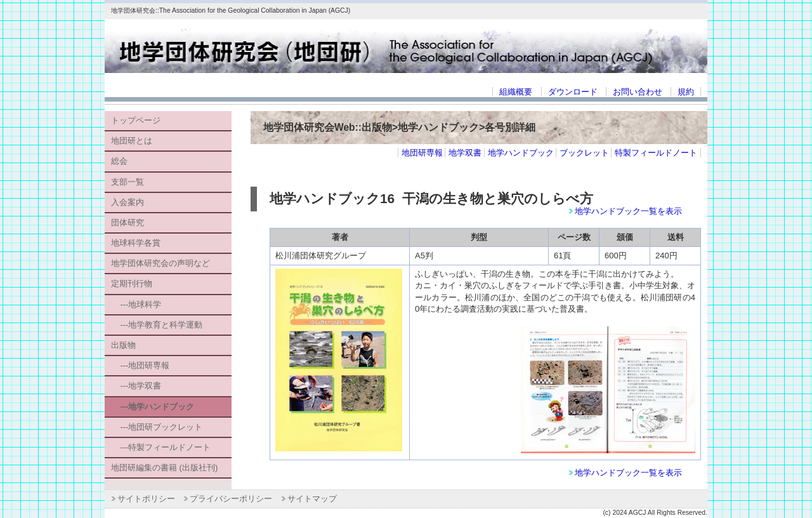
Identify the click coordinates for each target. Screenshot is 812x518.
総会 (119, 161)
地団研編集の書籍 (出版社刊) (164, 468)
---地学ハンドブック (153, 407)
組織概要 (516, 92)
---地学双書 (136, 386)
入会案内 (128, 202)
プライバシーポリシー (231, 499)
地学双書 (465, 153)
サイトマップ (312, 499)
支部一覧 (128, 182)
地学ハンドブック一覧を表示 (628, 211)
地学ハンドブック (521, 153)
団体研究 (128, 222)
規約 (686, 92)
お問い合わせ (638, 92)
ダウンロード (573, 92)
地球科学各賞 (136, 243)
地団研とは (132, 141)
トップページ (136, 120)
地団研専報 (422, 153)
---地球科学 (136, 304)
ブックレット (584, 153)
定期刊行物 (132, 283)
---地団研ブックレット (157, 427)
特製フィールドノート (656, 153)
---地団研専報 (140, 365)
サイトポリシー (146, 499)
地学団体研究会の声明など (160, 263)
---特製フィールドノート (161, 447)
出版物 (123, 345)
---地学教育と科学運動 (157, 325)
